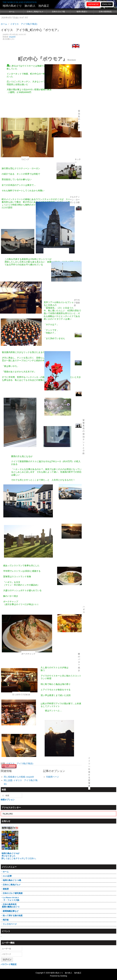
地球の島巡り (82, 12)
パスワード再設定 (9, 964)
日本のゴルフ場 (58, 12)
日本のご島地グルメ (35, 12)
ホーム (12, 12)
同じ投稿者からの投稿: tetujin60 (19, 777)
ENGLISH (107, 4)
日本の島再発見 (105, 12)
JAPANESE (93, 4)
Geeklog (64, 976)
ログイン (7, 960)
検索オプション (8, 800)
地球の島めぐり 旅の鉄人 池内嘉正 (26, 6)
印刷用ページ (53, 777)
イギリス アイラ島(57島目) (20, 764)
